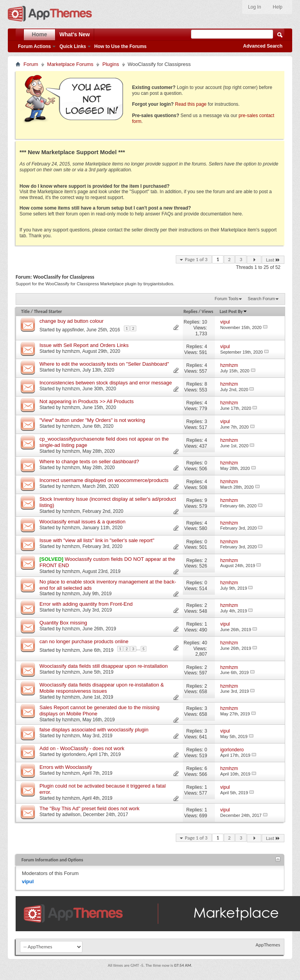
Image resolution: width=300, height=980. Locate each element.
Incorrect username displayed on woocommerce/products (104, 480)
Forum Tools (227, 299)
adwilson (71, 815)
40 (204, 643)
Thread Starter (48, 311)
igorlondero (74, 754)
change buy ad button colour (71, 321)
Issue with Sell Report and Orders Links (84, 345)
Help (278, 7)
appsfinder (73, 329)
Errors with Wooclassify (66, 767)
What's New (75, 34)
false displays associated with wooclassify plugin (94, 730)
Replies (191, 311)
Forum (31, 64)
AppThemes (268, 945)
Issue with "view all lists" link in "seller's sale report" (97, 540)
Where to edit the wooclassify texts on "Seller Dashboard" (104, 364)
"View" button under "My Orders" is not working (92, 420)
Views (207, 311)
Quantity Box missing (63, 623)
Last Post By (233, 311)
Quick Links (73, 46)
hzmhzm (71, 351)
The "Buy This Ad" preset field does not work (89, 808)
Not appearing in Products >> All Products (87, 401)
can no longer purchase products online (84, 641)
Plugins (111, 64)
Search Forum (261, 299)
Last (273, 260)
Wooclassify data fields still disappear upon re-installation (104, 666)
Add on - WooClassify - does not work (82, 748)
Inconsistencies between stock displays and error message (106, 383)
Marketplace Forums (70, 64)
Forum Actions (34, 46)
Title (25, 311)
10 (204, 322)
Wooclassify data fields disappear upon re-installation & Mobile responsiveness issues (102, 688)
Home (40, 34)
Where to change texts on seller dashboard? (89, 462)
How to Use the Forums (120, 46)
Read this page (191, 104)
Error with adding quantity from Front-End (86, 604)
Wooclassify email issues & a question (82, 522)
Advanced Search (263, 46)
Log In (254, 7)
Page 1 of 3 (196, 259)
